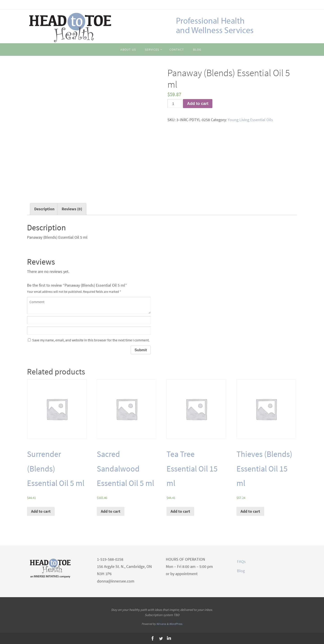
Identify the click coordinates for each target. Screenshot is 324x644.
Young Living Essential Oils (250, 120)
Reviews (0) (72, 209)
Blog (241, 571)
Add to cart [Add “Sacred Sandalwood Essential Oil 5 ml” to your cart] (111, 511)
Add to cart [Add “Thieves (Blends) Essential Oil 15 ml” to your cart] (250, 511)
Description (44, 209)
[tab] (44, 209)
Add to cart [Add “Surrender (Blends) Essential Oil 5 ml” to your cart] (41, 511)
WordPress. (176, 624)
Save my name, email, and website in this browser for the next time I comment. (91, 340)
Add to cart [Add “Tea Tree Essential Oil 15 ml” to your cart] (180, 511)
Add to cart (198, 104)
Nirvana (161, 624)
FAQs (241, 561)
